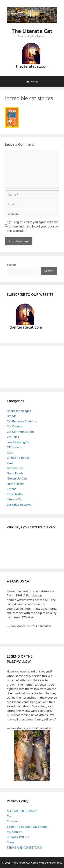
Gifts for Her (15, 468)
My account (15, 832)
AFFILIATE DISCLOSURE (23, 811)
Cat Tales (13, 437)
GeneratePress (53, 863)
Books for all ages (19, 411)
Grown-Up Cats (17, 478)
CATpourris (14, 447)
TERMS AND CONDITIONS (24, 847)
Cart (10, 816)
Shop (10, 842)
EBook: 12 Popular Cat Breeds (27, 827)
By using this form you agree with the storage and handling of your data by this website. (33, 226)
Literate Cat (15, 499)
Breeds (12, 416)
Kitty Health (15, 494)
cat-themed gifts (18, 442)
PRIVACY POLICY (18, 837)
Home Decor (15, 484)
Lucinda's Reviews (19, 505)
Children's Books (18, 458)
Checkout (13, 821)
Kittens (12, 489)
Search (11, 265)
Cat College (15, 426)
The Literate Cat (32, 31)
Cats (10, 452)
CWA (10, 463)
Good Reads (15, 473)
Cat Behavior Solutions (22, 421)
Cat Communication (20, 432)
